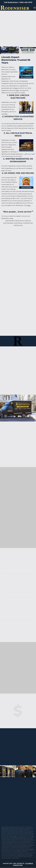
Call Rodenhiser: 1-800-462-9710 (18, 2)
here (16, 88)
